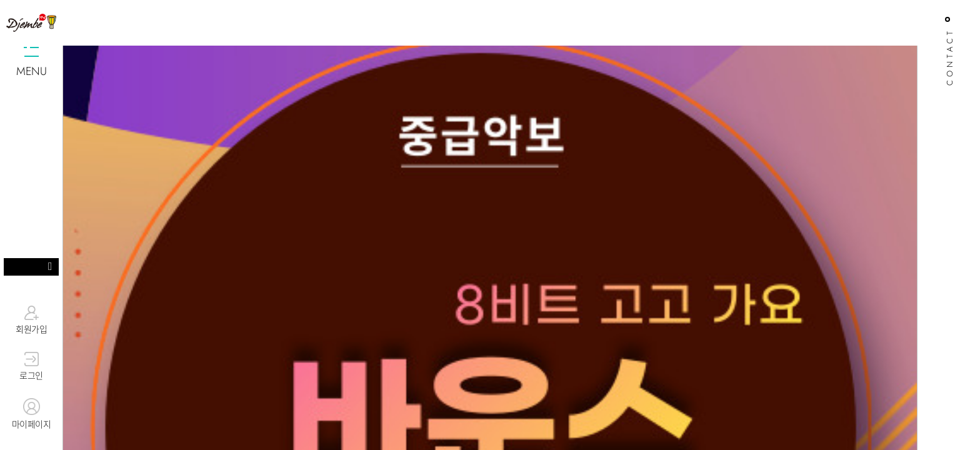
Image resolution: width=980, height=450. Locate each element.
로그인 (31, 367)
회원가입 (31, 320)
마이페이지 (31, 414)
